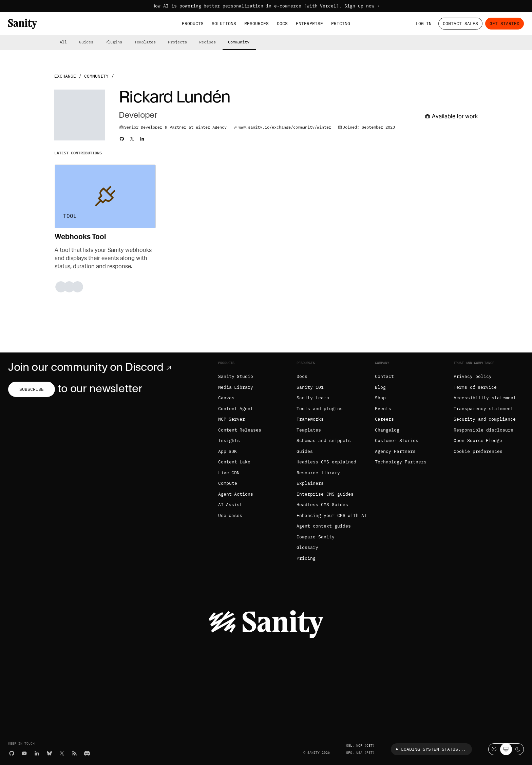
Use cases (230, 515)
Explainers (310, 483)
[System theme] (506, 749)
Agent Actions (236, 494)
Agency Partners (395, 451)
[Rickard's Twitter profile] (132, 139)
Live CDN (229, 473)
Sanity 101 (310, 387)
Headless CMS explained (326, 462)
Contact (384, 376)
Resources (256, 24)
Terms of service (475, 387)
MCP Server (232, 419)
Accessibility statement (485, 398)
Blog (380, 387)
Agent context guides (324, 526)
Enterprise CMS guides (325, 494)
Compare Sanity (316, 537)
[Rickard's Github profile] (122, 139)
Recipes (207, 42)
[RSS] (74, 753)
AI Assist (230, 505)
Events (383, 409)
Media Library (236, 387)
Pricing (341, 24)
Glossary (307, 547)
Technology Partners (401, 462)
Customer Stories (397, 441)
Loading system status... (430, 749)
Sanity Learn (313, 398)
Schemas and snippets (324, 441)
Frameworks (310, 419)
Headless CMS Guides (322, 505)
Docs (282, 24)
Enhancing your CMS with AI (332, 515)
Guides (86, 42)
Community (239, 42)
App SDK (228, 451)
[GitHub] (12, 753)
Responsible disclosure (483, 430)
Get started (505, 24)
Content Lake (234, 462)
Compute (228, 483)
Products (193, 24)
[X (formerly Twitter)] (62, 753)
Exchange (65, 76)
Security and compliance (485, 419)
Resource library (318, 473)
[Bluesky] (49, 753)
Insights (229, 441)
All (63, 42)
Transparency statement (483, 409)
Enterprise (309, 24)
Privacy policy (473, 376)
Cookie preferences (478, 451)
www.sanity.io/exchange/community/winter (285, 127)
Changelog (387, 430)
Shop (380, 398)
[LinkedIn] (37, 753)
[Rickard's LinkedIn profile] (142, 139)
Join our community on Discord (91, 367)
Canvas (226, 398)
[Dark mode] (518, 749)
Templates (145, 42)
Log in (424, 24)
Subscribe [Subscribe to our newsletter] (32, 389)
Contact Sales (460, 24)
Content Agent (236, 409)
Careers (384, 419)
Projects (177, 42)
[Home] (23, 24)
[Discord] (87, 753)
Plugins (114, 42)
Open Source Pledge (478, 441)
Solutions (224, 24)
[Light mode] (494, 749)
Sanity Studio (236, 376)
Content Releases (240, 430)
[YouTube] (24, 753)
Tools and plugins (320, 409)
